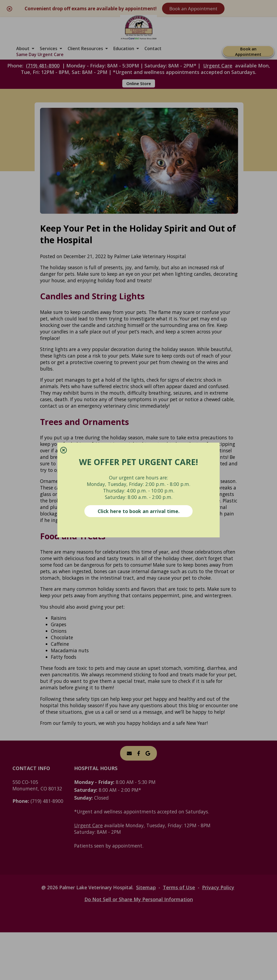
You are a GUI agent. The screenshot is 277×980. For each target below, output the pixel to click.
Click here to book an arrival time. (139, 511)
